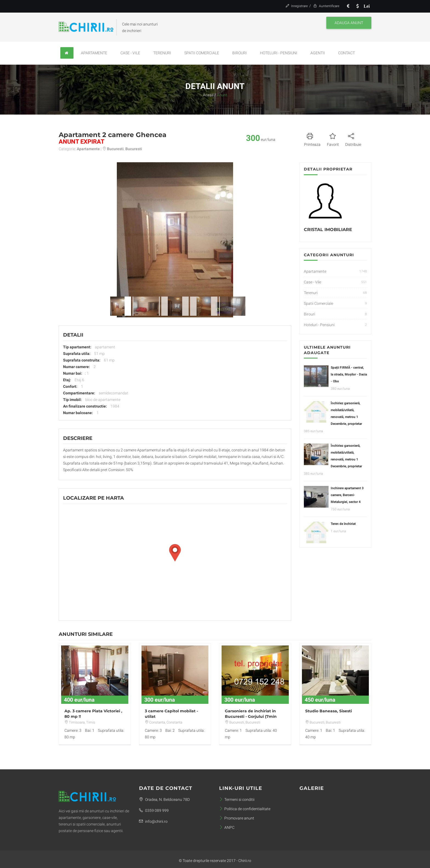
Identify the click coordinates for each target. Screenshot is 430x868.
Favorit (333, 139)
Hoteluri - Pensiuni (279, 53)
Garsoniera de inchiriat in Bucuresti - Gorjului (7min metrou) (251, 716)
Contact (346, 53)
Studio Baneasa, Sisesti (329, 711)
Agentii (318, 53)
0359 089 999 (154, 810)
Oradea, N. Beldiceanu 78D (164, 799)
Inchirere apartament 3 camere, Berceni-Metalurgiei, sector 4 (347, 495)
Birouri (240, 53)
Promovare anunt (237, 818)
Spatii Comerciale (202, 53)
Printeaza (312, 139)
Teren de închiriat (343, 524)
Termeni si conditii (237, 799)
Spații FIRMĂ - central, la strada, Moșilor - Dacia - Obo (349, 374)
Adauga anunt (349, 23)
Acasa (208, 95)
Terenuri (162, 53)
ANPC (227, 827)
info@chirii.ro (153, 821)
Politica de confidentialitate (245, 809)
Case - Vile (130, 53)
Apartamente (94, 53)
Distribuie (353, 139)
